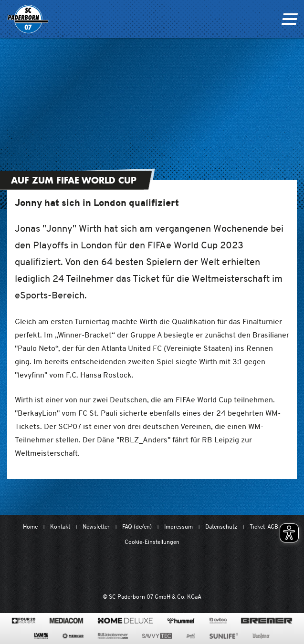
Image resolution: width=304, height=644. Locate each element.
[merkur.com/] (73, 636)
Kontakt (60, 526)
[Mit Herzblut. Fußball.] (101, 570)
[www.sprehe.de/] (191, 636)
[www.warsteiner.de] (261, 636)
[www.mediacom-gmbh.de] (67, 621)
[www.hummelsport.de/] (181, 621)
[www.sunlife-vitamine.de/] (224, 636)
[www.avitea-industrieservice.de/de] (218, 621)
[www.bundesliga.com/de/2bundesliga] (200, 570)
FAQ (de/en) (137, 526)
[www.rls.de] (113, 636)
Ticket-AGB (264, 526)
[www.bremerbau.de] (267, 621)
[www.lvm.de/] (41, 636)
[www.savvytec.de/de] (157, 636)
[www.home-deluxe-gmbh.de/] (125, 621)
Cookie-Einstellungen (152, 542)
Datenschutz (221, 526)
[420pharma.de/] (24, 621)
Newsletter (96, 526)
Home (30, 526)
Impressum (178, 526)
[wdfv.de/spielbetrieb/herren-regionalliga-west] (251, 570)
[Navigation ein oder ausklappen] (289, 19)
